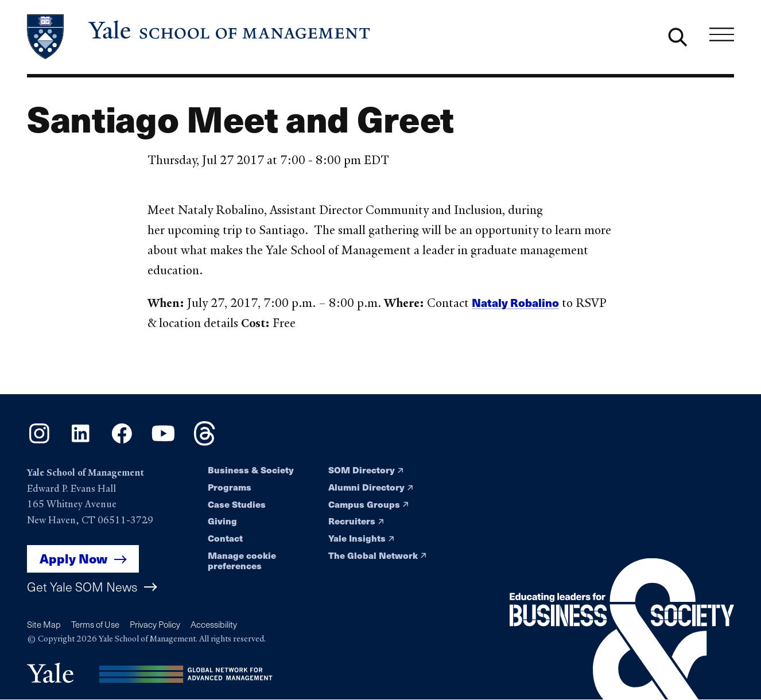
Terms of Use (95, 624)
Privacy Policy (155, 624)
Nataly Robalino (515, 303)
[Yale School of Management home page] (199, 37)
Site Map (44, 624)
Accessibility (214, 624)
